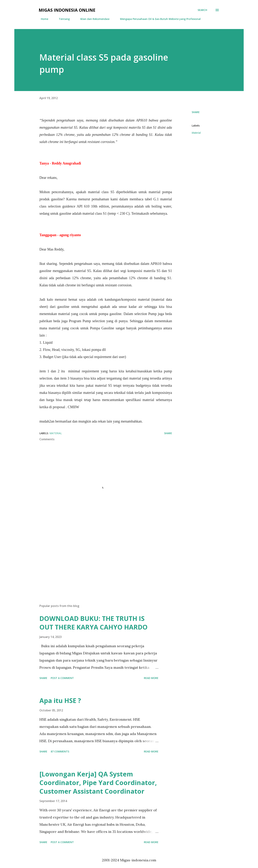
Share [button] (196, 112)
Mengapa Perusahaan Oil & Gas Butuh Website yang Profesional (158, 19)
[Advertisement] (100, 559)
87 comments (60, 751)
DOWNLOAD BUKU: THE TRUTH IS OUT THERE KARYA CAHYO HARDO (94, 623)
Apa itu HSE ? (60, 701)
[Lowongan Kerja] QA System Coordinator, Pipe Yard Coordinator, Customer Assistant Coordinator (98, 783)
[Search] (202, 10)
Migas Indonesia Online (67, 10)
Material (196, 133)
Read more (151, 678)
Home (42, 19)
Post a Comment (62, 678)
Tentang (62, 19)
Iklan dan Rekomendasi (93, 19)
